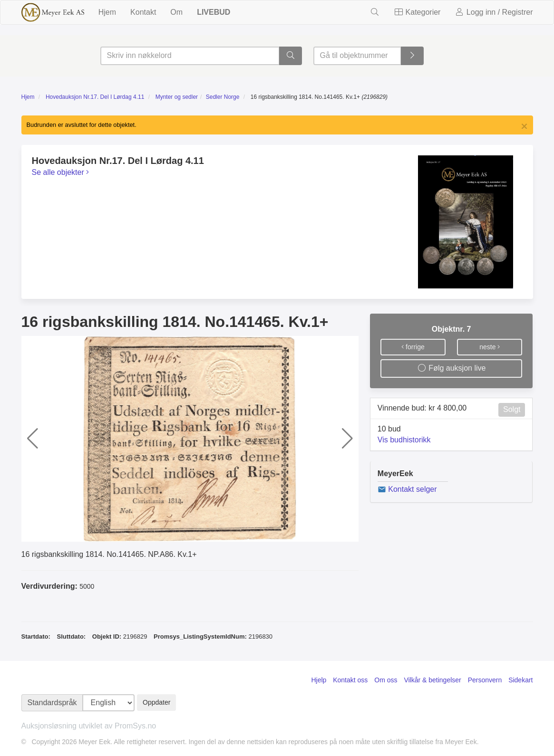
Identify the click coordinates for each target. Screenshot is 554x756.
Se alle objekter (61, 172)
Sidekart (520, 680)
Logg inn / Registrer (494, 12)
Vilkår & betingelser (432, 680)
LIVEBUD (214, 12)
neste (490, 347)
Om (176, 12)
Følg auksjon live (452, 368)
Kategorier (417, 12)
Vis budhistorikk (404, 440)
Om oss (386, 680)
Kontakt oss (350, 680)
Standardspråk (52, 703)
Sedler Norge (223, 97)
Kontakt (143, 12)
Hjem (107, 12)
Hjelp (319, 680)
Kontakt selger (407, 489)
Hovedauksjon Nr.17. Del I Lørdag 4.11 (95, 97)
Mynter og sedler (177, 97)
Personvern (485, 680)
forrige (413, 347)
